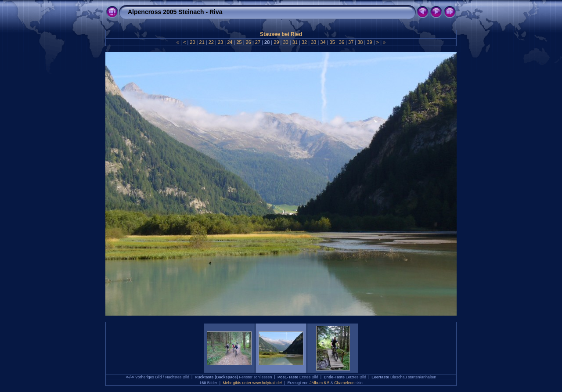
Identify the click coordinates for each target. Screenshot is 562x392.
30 (285, 42)
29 (276, 42)
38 (360, 42)
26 (249, 42)
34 (323, 42)
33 (313, 42)
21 (202, 42)
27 (258, 42)
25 (239, 42)
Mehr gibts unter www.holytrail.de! (252, 383)
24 (230, 42)
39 (369, 42)
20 (192, 42)
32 (304, 42)
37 (351, 42)
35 (332, 42)
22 (211, 42)
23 (220, 42)
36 (342, 42)
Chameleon (344, 383)
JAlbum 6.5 (319, 383)
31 (295, 42)
